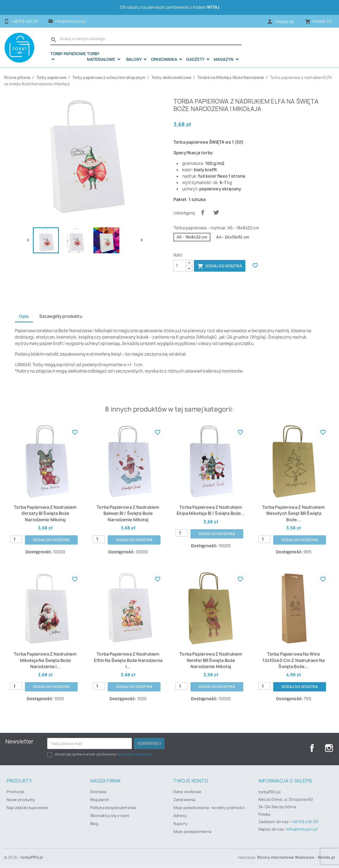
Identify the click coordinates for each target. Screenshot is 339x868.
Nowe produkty (21, 800)
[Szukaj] (146, 39)
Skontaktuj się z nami (110, 816)
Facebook (312, 748)
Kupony (181, 824)
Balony (134, 59)
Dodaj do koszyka (220, 266)
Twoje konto (191, 781)
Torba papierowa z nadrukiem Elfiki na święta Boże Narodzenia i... (128, 660)
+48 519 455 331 (305, 822)
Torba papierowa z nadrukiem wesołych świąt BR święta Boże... (294, 513)
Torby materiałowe (102, 57)
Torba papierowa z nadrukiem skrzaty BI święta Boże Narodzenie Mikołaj (45, 513)
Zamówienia (184, 800)
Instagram (329, 748)
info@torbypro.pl (71, 21)
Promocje (16, 792)
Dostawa (98, 792)
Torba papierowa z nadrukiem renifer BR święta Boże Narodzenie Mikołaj (211, 660)
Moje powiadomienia (192, 832)
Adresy (180, 816)
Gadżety (196, 59)
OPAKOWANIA (164, 59)
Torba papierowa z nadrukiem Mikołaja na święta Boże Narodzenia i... (45, 660)
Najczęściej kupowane (27, 808)
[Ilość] (180, 266)
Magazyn (224, 59)
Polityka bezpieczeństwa (113, 808)
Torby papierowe (68, 54)
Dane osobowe (187, 792)
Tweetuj (216, 212)
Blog (94, 824)
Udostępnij (203, 212)
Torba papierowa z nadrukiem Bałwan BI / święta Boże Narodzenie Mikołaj (128, 513)
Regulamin (100, 800)
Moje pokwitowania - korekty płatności (209, 808)
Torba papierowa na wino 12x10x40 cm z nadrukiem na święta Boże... (294, 660)
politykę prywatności (135, 754)
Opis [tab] (24, 316)
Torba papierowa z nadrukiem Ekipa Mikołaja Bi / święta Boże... (211, 510)
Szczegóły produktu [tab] (61, 316)
